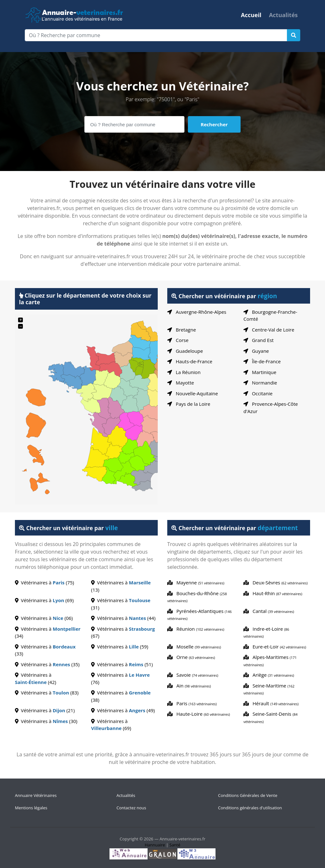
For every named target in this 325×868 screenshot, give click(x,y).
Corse (178, 340)
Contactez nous (131, 808)
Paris (192, 703)
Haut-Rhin (273, 593)
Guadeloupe (185, 351)
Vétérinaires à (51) (122, 664)
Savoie (193, 675)
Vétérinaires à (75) (44, 582)
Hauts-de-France (190, 361)
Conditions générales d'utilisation (250, 808)
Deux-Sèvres (275, 582)
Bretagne (182, 330)
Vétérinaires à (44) (123, 618)
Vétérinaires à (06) (44, 618)
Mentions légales (31, 808)
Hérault (271, 703)
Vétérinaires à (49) (123, 710)
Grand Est (259, 340)
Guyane (256, 351)
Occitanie (258, 393)
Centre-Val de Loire (269, 330)
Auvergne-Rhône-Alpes (197, 312)
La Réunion (184, 372)
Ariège (269, 675)
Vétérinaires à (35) (47, 664)
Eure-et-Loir (275, 647)
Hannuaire (155, 845)
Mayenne (196, 582)
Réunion (196, 629)
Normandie (260, 383)
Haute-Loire (199, 714)
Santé (175, 845)
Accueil (251, 15)
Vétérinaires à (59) (120, 647)
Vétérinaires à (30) (46, 721)
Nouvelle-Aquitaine (193, 393)
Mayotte (181, 383)
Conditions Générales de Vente (248, 795)
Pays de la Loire (189, 404)
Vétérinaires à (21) (45, 710)
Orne (191, 657)
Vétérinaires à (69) (44, 600)
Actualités (283, 15)
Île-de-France (262, 361)
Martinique (260, 372)
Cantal (269, 611)
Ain (189, 686)
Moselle (194, 647)
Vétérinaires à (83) (47, 693)
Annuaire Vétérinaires (36, 795)
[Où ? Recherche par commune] (156, 35)
